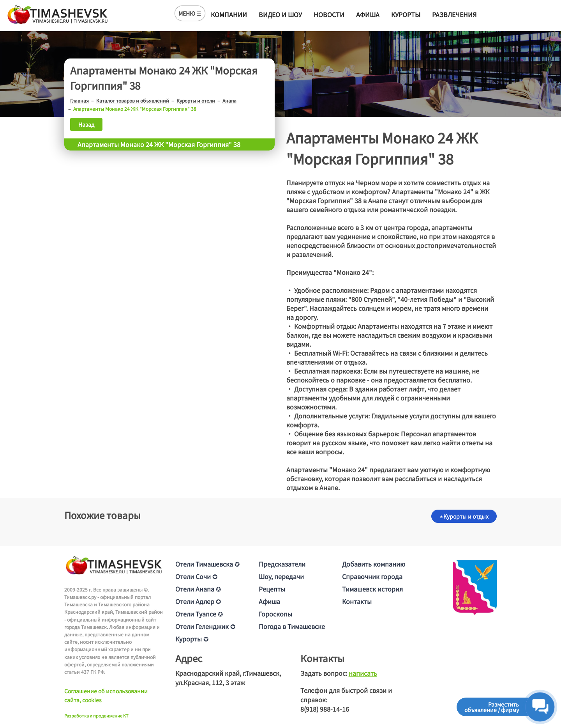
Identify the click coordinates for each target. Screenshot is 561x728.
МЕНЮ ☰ (190, 13)
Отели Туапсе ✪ (199, 614)
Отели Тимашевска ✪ (207, 564)
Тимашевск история (372, 589)
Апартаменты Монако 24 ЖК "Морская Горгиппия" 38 (159, 144)
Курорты (406, 14)
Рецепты (272, 589)
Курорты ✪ (192, 639)
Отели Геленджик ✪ (205, 626)
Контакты (357, 601)
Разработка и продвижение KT (96, 716)
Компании (229, 14)
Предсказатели (282, 564)
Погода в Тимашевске (292, 626)
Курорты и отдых (464, 516)
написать (363, 673)
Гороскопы (275, 614)
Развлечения (454, 14)
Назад (86, 124)
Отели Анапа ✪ (198, 589)
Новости (329, 14)
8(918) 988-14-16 (325, 709)
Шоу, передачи (281, 576)
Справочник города (372, 576)
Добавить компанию (374, 564)
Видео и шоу (280, 14)
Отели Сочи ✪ (196, 576)
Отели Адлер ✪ (198, 601)
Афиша (368, 14)
